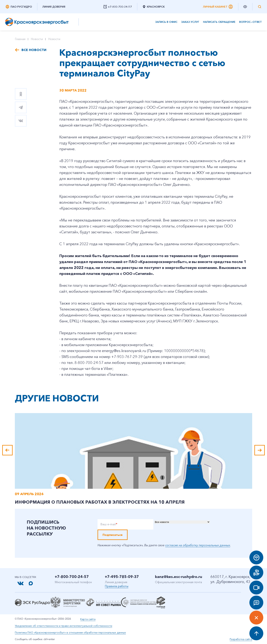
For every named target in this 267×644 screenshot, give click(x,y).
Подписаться (113, 535)
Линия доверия (54, 7)
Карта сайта (88, 619)
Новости (37, 39)
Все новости (34, 50)
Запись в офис (166, 22)
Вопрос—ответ (250, 22)
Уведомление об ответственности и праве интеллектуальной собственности (64, 626)
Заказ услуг (190, 22)
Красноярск (153, 7)
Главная (20, 39)
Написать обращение (219, 22)
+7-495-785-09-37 (122, 577)
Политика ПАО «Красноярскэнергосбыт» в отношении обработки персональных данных (70, 632)
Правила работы (117, 586)
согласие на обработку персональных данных (198, 545)
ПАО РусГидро (19, 7)
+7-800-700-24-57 (72, 577)
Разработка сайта (241, 639)
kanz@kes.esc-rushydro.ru (179, 577)
